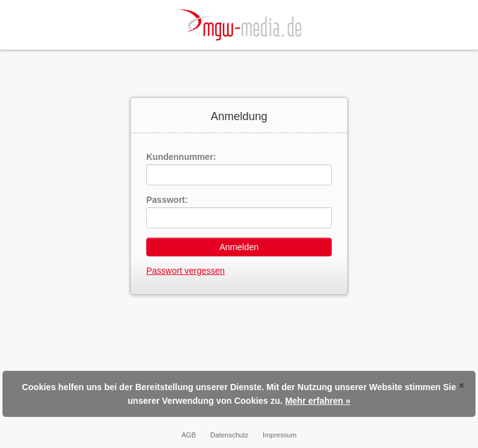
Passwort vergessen (185, 271)
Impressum (279, 435)
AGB (189, 435)
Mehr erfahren (314, 401)
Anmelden (239, 247)
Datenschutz (229, 435)
